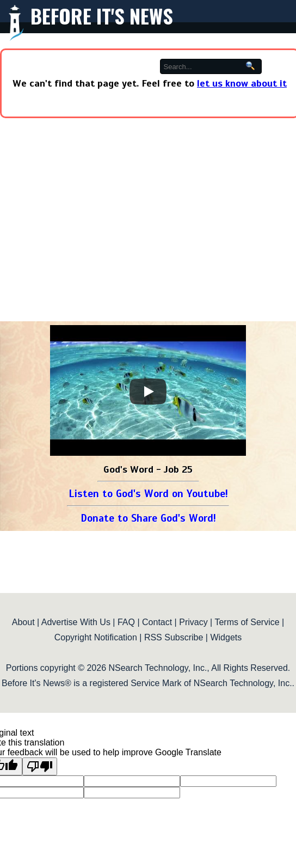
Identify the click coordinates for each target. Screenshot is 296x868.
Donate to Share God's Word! (148, 518)
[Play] (148, 392)
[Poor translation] (40, 766)
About (23, 622)
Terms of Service (247, 622)
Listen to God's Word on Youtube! (148, 494)
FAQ (126, 622)
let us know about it (242, 83)
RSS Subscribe (174, 637)
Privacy (193, 622)
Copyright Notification (96, 637)
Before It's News (102, 16)
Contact (157, 622)
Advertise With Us (76, 622)
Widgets (226, 637)
